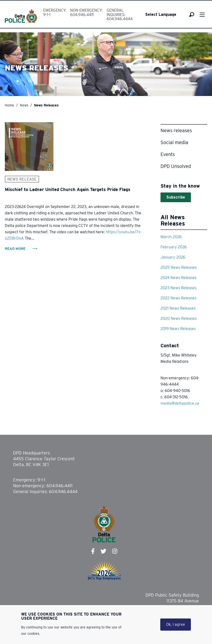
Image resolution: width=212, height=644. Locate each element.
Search (192, 15)
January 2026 (173, 257)
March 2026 (171, 237)
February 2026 (174, 247)
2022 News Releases (178, 298)
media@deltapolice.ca (180, 403)
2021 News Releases (178, 308)
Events (168, 154)
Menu (202, 15)
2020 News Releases (179, 318)
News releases (176, 131)
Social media (174, 142)
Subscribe (176, 197)
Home (9, 105)
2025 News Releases (179, 267)
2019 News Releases (178, 329)
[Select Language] (164, 15)
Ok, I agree (176, 625)
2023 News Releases (178, 288)
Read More (16, 249)
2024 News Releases (178, 278)
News (24, 105)
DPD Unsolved (176, 166)
